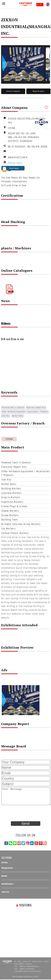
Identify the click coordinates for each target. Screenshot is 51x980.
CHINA (9, 439)
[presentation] (22, 813)
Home (5, 863)
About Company (13, 91)
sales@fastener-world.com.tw (28, 971)
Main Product (38, 91)
